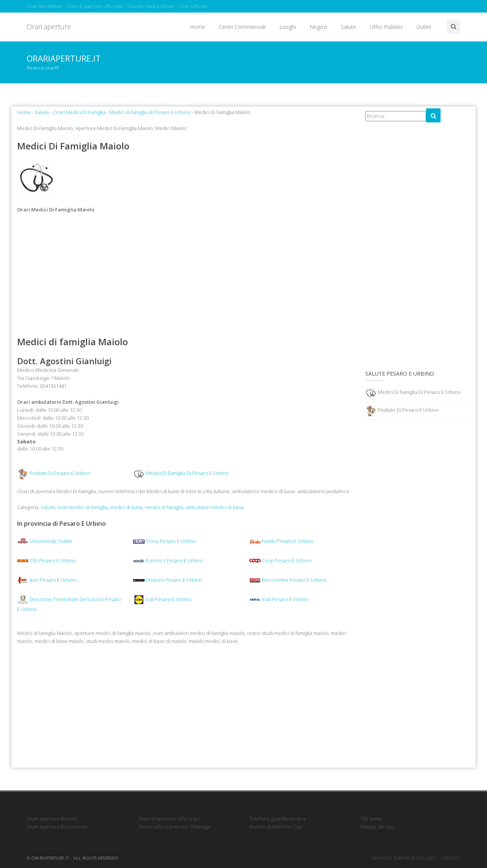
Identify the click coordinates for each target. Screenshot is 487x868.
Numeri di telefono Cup (276, 827)
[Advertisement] (185, 275)
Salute (349, 27)
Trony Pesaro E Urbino (165, 541)
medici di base (126, 507)
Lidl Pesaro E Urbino (162, 599)
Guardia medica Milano (150, 6)
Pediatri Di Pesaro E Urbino (60, 473)
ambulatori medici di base (215, 507)
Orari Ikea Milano (44, 6)
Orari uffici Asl (193, 6)
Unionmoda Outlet (45, 541)
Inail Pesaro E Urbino (279, 599)
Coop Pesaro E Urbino (280, 560)
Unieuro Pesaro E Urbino (168, 580)
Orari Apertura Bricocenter (57, 827)
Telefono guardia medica (277, 819)
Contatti (451, 858)
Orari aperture (49, 27)
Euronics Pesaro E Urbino (168, 560)
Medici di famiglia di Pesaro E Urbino (150, 112)
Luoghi (288, 27)
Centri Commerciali (242, 27)
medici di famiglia (164, 507)
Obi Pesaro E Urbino (46, 560)
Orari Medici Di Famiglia (79, 112)
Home (197, 27)
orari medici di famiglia (83, 507)
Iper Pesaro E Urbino (47, 580)
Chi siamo (372, 819)
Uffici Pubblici (386, 27)
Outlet (424, 27)
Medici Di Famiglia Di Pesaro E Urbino (187, 473)
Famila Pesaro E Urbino (281, 541)
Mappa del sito (377, 827)
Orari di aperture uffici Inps (94, 6)
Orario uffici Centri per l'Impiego (174, 827)
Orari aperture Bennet (52, 819)
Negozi (318, 27)
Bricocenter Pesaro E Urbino (288, 580)
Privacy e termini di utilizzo (404, 858)
